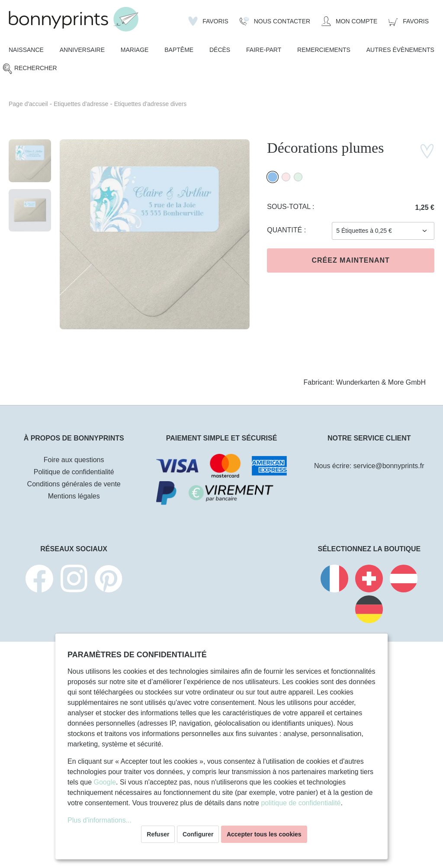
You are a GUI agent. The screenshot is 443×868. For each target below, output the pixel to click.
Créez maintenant (350, 260)
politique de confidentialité (301, 803)
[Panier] (409, 21)
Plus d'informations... (100, 820)
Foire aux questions (74, 460)
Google (105, 782)
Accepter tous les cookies (264, 834)
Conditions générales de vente (74, 484)
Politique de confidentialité (74, 472)
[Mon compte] (349, 21)
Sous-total (290, 207)
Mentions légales (74, 496)
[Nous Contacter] (275, 21)
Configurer (198, 834)
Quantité (285, 230)
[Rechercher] (30, 69)
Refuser (158, 834)
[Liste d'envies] (208, 21)
